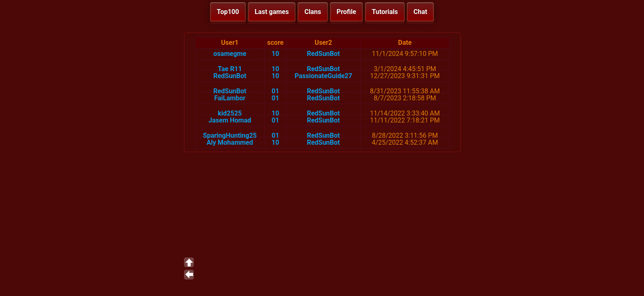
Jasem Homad (230, 120)
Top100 (228, 12)
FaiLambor (230, 98)
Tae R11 (230, 69)
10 (275, 54)
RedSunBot (323, 54)
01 (275, 91)
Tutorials (385, 12)
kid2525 (230, 113)
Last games (272, 12)
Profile (347, 12)
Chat (420, 12)
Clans (313, 12)
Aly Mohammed (230, 142)
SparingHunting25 (230, 135)
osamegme (230, 54)
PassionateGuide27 (323, 76)
